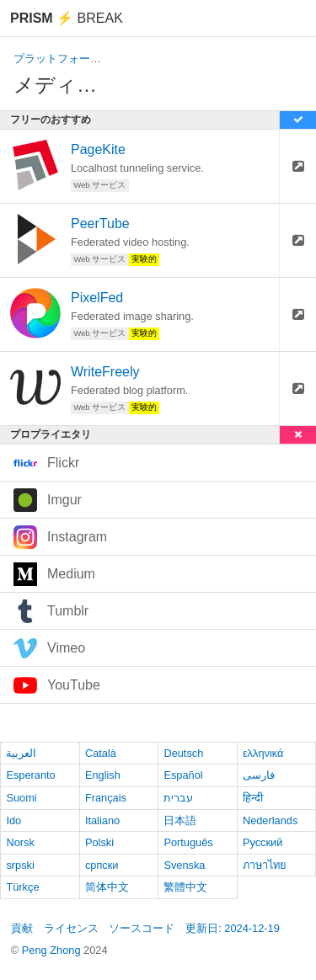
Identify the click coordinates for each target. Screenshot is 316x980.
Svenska (184, 865)
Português (188, 842)
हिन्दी (253, 798)
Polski (99, 842)
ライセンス (71, 928)
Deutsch (183, 753)
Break (67, 18)
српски (102, 865)
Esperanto (30, 775)
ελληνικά (263, 753)
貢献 (22, 928)
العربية (21, 753)
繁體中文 (185, 887)
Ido (13, 820)
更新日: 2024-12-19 (233, 928)
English (103, 775)
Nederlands (270, 820)
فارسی (259, 775)
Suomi (21, 798)
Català (101, 753)
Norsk (20, 842)
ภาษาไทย (265, 865)
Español (183, 775)
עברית (178, 798)
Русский (262, 842)
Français (106, 798)
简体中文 (107, 887)
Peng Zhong (53, 950)
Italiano (102, 820)
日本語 (180, 820)
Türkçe (22, 887)
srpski (20, 865)
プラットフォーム (57, 59)
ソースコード (142, 928)
